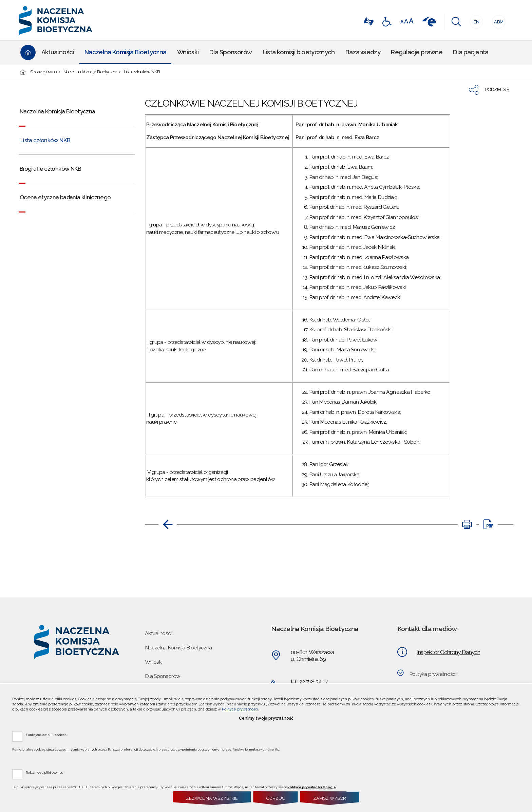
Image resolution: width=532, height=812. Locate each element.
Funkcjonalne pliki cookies (46, 735)
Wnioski (154, 662)
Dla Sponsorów (163, 676)
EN (474, 20)
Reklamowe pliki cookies (44, 772)
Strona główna (44, 72)
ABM (498, 20)
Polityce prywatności (240, 709)
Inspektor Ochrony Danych (449, 652)
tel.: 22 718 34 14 (310, 682)
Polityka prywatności (433, 674)
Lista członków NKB (142, 72)
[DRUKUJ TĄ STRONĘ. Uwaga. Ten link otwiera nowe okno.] (467, 524)
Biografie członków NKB (51, 169)
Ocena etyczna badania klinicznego (65, 197)
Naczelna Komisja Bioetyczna (90, 72)
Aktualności (158, 633)
